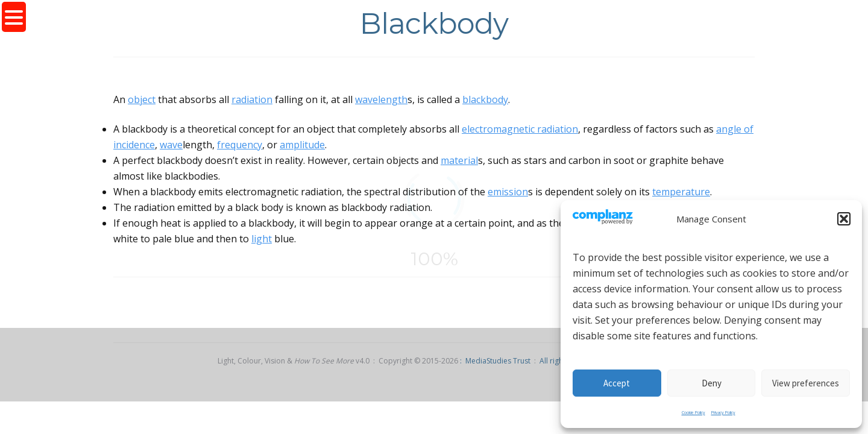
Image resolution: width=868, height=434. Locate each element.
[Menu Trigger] (14, 17)
